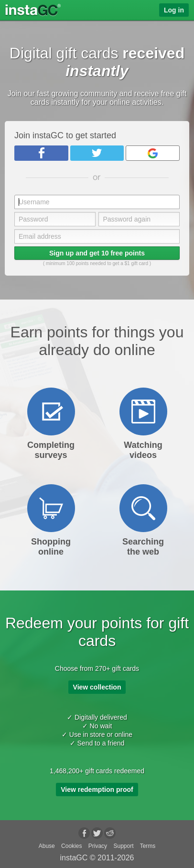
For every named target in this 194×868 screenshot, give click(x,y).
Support (123, 846)
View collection (97, 687)
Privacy (98, 846)
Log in (174, 10)
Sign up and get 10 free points (97, 253)
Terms (148, 846)
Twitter (97, 153)
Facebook (41, 153)
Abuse (47, 846)
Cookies (71, 846)
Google (153, 153)
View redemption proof (97, 790)
